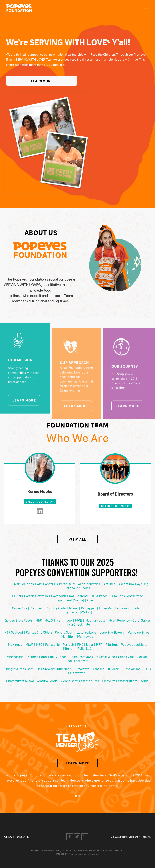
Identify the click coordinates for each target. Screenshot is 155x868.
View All (77, 539)
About (9, 836)
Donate (23, 836)
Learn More (42, 81)
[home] (19, 8)
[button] (146, 8)
